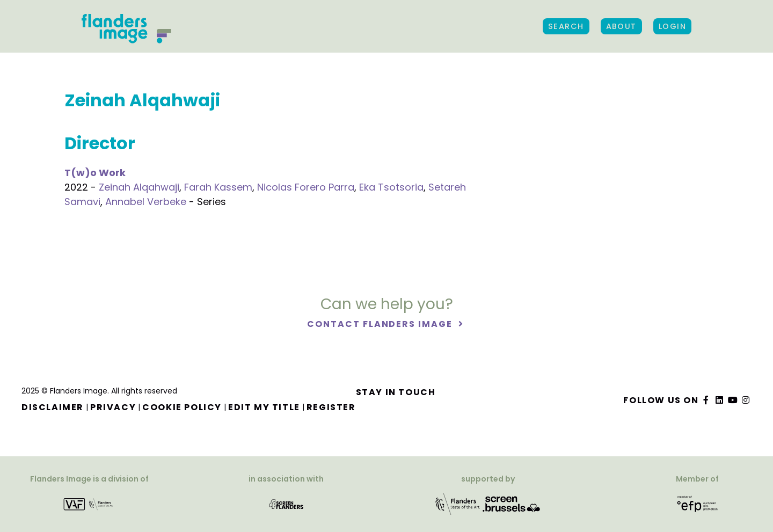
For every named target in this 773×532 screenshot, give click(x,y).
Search (566, 26)
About (621, 26)
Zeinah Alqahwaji (139, 187)
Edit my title (264, 407)
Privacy (113, 407)
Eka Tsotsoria (391, 187)
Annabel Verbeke (146, 202)
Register (331, 407)
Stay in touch (396, 392)
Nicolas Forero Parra (306, 187)
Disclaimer (53, 407)
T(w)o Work (95, 173)
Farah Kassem (218, 187)
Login (672, 26)
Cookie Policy (182, 407)
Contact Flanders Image (381, 325)
